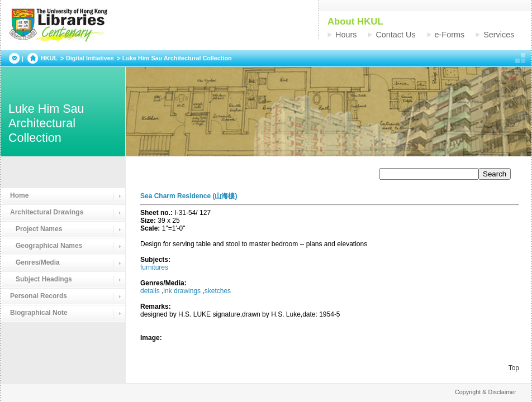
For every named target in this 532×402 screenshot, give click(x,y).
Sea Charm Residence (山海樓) (189, 196)
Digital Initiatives (90, 58)
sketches (218, 291)
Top (514, 368)
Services (499, 35)
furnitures (154, 267)
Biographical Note (39, 313)
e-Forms (450, 35)
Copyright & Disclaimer (486, 392)
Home (19, 195)
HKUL (49, 58)
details (150, 291)
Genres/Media (35, 262)
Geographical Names (46, 246)
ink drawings (182, 291)
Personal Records (39, 296)
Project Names (36, 229)
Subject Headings (41, 279)
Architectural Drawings (47, 212)
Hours (346, 35)
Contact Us (395, 35)
